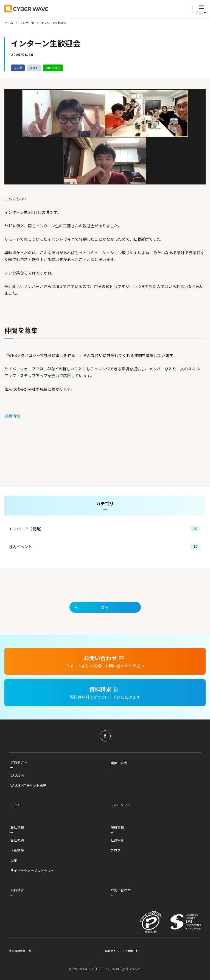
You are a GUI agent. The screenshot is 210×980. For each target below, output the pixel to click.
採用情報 (12, 416)
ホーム (9, 23)
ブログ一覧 (27, 23)
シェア (18, 68)
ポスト (34, 68)
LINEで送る (53, 68)
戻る (91, 614)
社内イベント (105, 553)
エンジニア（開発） (105, 536)
